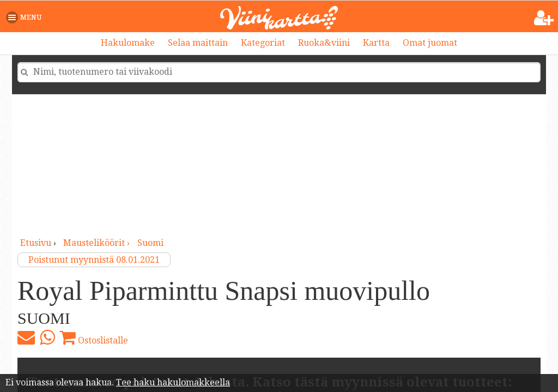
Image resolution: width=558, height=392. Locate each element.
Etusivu (36, 243)
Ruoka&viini (324, 43)
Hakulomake (128, 43)
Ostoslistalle (94, 337)
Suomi (150, 243)
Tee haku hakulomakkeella (173, 382)
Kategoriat (263, 43)
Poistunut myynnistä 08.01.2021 (94, 260)
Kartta (376, 43)
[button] (26, 17)
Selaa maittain (198, 43)
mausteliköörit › (98, 243)
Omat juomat (430, 43)
